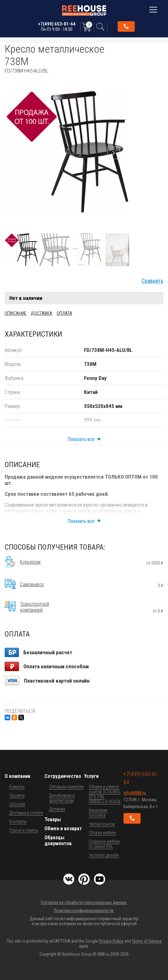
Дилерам (57, 809)
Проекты (17, 795)
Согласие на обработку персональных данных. (84, 902)
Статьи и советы (24, 830)
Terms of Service (147, 941)
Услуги (91, 776)
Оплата (64, 313)
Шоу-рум (17, 804)
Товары (53, 819)
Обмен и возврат (63, 829)
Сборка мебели (102, 833)
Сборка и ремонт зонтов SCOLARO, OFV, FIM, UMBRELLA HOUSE (105, 794)
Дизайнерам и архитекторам (62, 798)
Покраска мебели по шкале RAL (104, 844)
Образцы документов (58, 840)
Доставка (42, 313)
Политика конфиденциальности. (84, 911)
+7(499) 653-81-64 (57, 26)
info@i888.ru (135, 793)
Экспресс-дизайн (104, 855)
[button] (124, 79)
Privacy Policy (111, 941)
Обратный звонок (126, 26)
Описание (16, 313)
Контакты (18, 821)
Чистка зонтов (102, 824)
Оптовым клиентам (66, 787)
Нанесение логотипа (98, 813)
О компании (17, 776)
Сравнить (152, 281)
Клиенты (17, 787)
